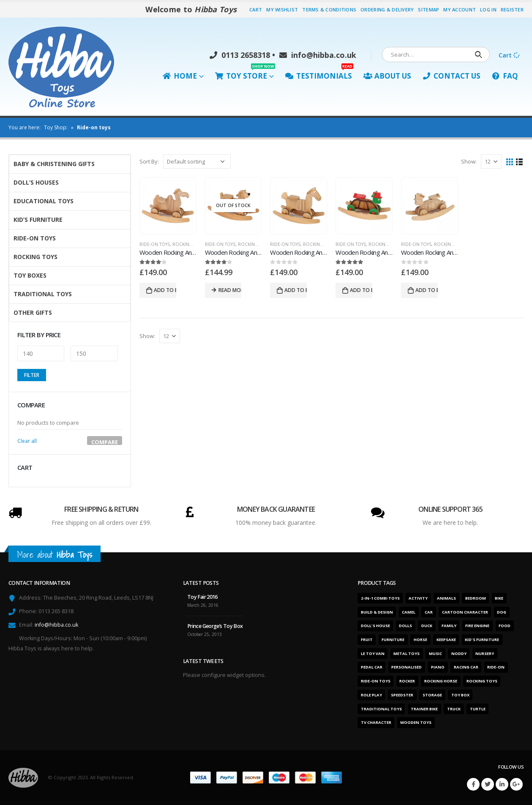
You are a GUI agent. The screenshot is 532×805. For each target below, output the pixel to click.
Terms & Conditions (329, 10)
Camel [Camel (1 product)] (409, 612)
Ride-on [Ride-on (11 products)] (496, 667)
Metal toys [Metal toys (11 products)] (407, 654)
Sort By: (149, 161)
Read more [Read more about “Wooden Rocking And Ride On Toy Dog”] (230, 290)
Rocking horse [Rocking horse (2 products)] (441, 681)
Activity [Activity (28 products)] (418, 598)
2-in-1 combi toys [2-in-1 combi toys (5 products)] (380, 598)
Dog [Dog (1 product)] (502, 612)
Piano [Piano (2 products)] (438, 667)
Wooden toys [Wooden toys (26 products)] (416, 722)
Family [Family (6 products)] (449, 626)
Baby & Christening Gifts (54, 164)
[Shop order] (197, 161)
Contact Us (452, 76)
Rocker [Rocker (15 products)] (407, 681)
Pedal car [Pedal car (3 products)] (372, 667)
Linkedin (502, 784)
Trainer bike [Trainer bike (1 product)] (424, 709)
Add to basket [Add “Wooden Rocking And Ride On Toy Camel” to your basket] (165, 290)
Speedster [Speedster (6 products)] (402, 695)
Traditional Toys (43, 294)
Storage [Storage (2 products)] (432, 695)
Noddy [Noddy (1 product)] (459, 654)
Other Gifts (33, 312)
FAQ (505, 76)
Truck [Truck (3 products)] (454, 709)
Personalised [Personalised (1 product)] (407, 667)
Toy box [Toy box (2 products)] (460, 695)
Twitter (488, 784)
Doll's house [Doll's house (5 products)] (375, 626)
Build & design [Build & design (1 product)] (377, 612)
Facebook (473, 784)
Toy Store (245, 74)
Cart (256, 10)
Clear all (27, 441)
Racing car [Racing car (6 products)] (466, 667)
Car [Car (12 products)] (429, 612)
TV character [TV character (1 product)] (376, 722)
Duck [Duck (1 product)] (427, 626)
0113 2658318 (240, 55)
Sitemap (428, 10)
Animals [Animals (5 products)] (446, 598)
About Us (387, 76)
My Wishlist (282, 10)
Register (512, 10)
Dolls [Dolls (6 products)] (405, 626)
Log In (488, 10)
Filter (32, 375)
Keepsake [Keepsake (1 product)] (446, 640)
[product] (168, 206)
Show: (469, 161)
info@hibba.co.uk (318, 55)
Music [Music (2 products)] (435, 654)
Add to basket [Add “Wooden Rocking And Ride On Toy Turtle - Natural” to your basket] (427, 290)
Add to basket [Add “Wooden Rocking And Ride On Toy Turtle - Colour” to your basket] (361, 290)
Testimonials (319, 74)
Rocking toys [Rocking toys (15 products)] (482, 681)
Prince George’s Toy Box (215, 626)
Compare (105, 442)
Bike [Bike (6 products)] (499, 598)
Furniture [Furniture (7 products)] (393, 640)
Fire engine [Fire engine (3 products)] (477, 626)
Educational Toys (44, 201)
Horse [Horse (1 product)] (420, 640)
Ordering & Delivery (387, 10)
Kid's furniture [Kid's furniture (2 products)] (482, 640)
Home (180, 76)
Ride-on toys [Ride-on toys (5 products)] (376, 681)
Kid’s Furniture (38, 220)
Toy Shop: (56, 127)
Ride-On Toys (155, 244)
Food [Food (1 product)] (505, 626)
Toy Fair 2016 (202, 597)
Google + (516, 784)
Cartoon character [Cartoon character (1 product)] (465, 612)
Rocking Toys (188, 244)
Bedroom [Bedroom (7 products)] (476, 598)
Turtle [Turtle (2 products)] (478, 709)
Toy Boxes (30, 275)
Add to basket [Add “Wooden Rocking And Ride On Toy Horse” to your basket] (296, 290)
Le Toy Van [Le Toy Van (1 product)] (373, 654)
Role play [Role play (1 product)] (371, 695)
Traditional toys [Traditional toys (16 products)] (381, 709)
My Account (460, 10)
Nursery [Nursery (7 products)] (485, 654)
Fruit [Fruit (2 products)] (367, 640)
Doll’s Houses (36, 182)
